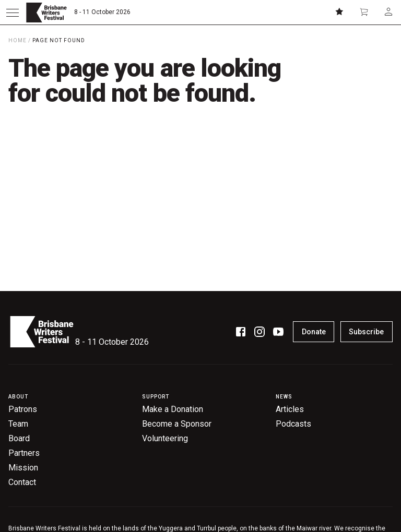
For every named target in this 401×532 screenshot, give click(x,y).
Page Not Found (59, 40)
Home (17, 40)
